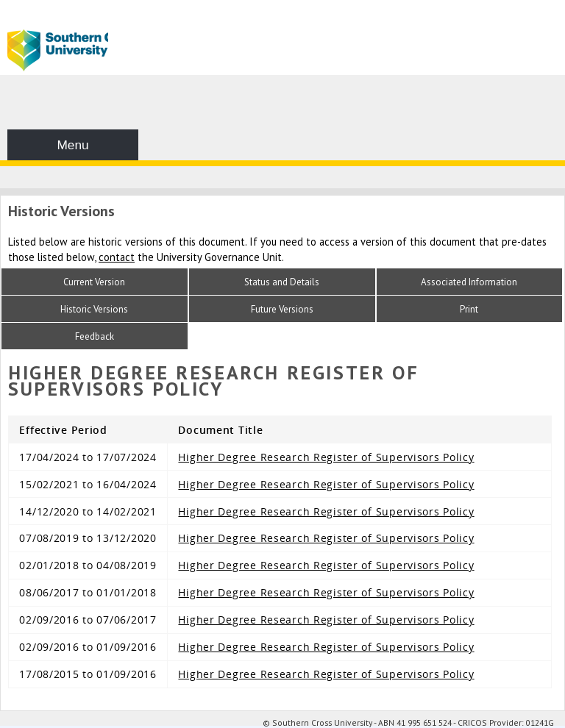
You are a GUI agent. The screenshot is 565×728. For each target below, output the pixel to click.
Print (469, 309)
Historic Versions (94, 309)
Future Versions (282, 309)
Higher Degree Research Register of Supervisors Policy (326, 457)
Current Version (94, 282)
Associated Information (469, 282)
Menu (72, 145)
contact (117, 257)
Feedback (95, 336)
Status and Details (282, 282)
